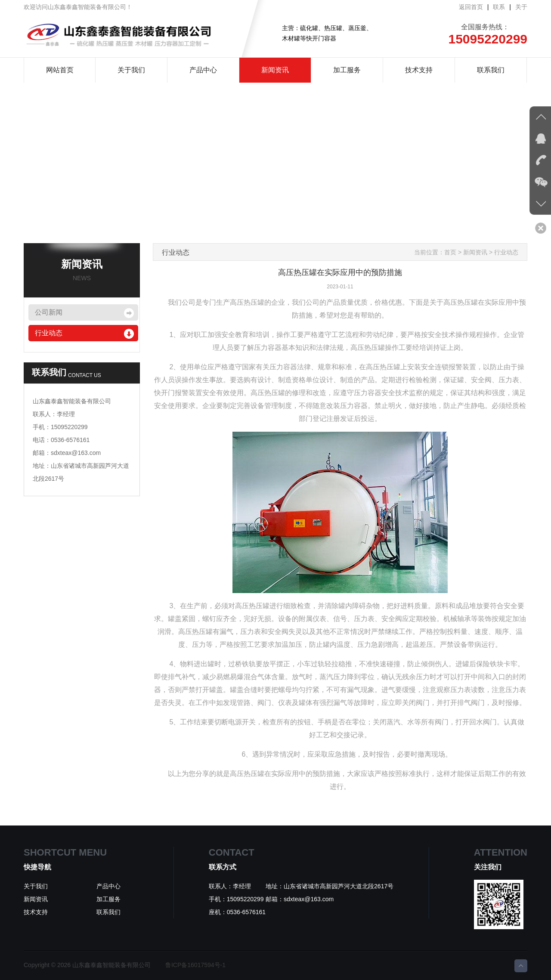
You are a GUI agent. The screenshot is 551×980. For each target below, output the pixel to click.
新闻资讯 (275, 70)
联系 (499, 7)
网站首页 (60, 70)
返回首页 (471, 7)
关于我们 (131, 70)
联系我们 (491, 70)
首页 (450, 252)
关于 (521, 7)
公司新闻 (49, 312)
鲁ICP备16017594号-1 (195, 965)
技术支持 (419, 70)
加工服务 (347, 70)
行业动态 (49, 333)
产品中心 (203, 70)
